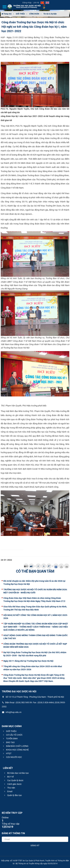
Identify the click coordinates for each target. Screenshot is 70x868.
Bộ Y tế (9, 777)
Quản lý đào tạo (13, 795)
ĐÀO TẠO (8, 742)
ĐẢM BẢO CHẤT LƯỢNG (15, 746)
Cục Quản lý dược (13, 780)
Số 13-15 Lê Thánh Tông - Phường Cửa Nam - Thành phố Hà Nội (33, 697)
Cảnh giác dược (13, 784)
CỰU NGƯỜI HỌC (12, 757)
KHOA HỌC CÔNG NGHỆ (15, 750)
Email (8, 791)
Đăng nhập (27, 3)
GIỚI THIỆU (20, 14)
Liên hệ (36, 3)
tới (11, 120)
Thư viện (9, 788)
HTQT (7, 753)
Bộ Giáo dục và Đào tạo (16, 773)
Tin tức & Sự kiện (50, 14)
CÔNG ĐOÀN (34, 14)
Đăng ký (35, 845)
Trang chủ (7, 14)
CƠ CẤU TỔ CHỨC (12, 735)
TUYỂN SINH (10, 739)
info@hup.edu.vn (12, 712)
